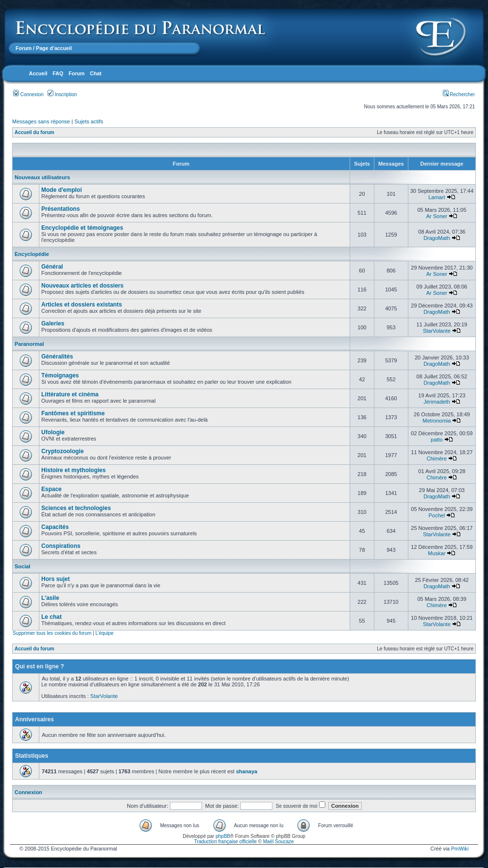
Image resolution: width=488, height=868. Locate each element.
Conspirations (61, 546)
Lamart (437, 197)
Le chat (51, 617)
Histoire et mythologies (74, 470)
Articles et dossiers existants (82, 305)
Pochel (437, 515)
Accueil (38, 73)
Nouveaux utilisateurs (42, 177)
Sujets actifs (89, 121)
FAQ (58, 73)
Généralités (57, 357)
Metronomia (437, 421)
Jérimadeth (437, 402)
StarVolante (437, 331)
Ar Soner (437, 216)
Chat (96, 73)
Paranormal (29, 344)
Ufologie (53, 432)
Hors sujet (56, 579)
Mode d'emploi (62, 190)
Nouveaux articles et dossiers (82, 286)
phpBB (223, 836)
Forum (24, 48)
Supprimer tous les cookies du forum (52, 633)
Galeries (53, 323)
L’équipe (104, 633)
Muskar (437, 553)
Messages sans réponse (41, 121)
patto (437, 440)
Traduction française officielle (226, 842)
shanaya (247, 771)
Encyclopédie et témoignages (82, 228)
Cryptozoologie (62, 451)
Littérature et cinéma (70, 394)
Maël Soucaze (278, 842)
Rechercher (459, 94)
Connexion (28, 94)
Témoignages (60, 375)
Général (52, 267)
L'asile (50, 598)
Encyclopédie (32, 254)
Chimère (437, 459)
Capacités (55, 527)
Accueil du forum (34, 132)
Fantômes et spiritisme (73, 413)
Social (22, 566)
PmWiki (460, 849)
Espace (51, 489)
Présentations (60, 209)
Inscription (62, 94)
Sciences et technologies (76, 508)
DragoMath (437, 238)
